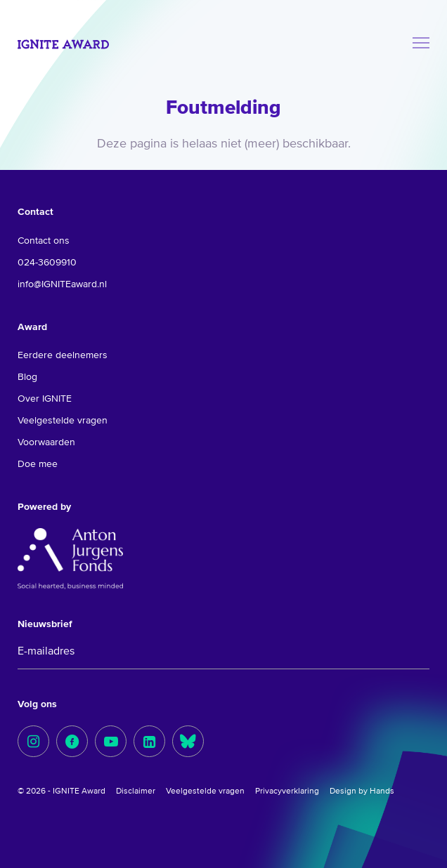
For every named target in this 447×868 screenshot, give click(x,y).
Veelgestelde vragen (63, 421)
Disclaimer (136, 791)
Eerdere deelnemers (63, 355)
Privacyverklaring (287, 791)
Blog (27, 377)
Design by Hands (362, 791)
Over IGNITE (45, 399)
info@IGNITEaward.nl (62, 284)
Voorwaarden (46, 442)
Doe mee (38, 464)
